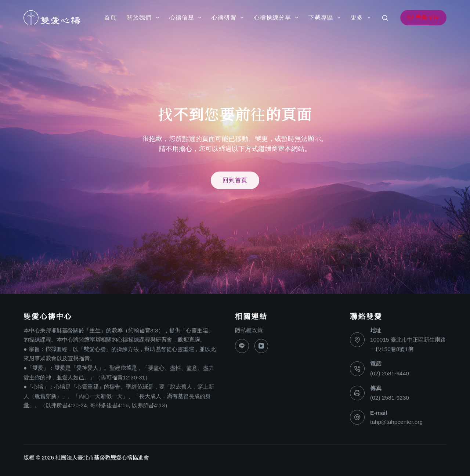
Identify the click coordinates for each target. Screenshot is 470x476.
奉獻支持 (424, 17)
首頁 (110, 17)
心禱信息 (187, 18)
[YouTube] (261, 346)
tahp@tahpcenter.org (396, 422)
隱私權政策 (249, 330)
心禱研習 (229, 18)
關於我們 (144, 18)
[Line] (242, 346)
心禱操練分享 (277, 18)
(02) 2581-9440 (390, 373)
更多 (362, 18)
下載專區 (326, 18)
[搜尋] (385, 18)
